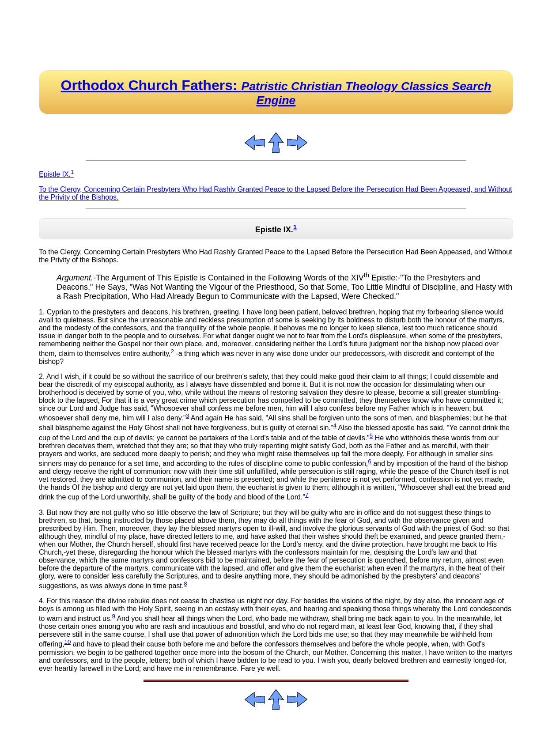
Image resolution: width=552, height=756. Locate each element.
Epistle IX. (56, 174)
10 (68, 642)
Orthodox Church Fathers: (276, 92)
